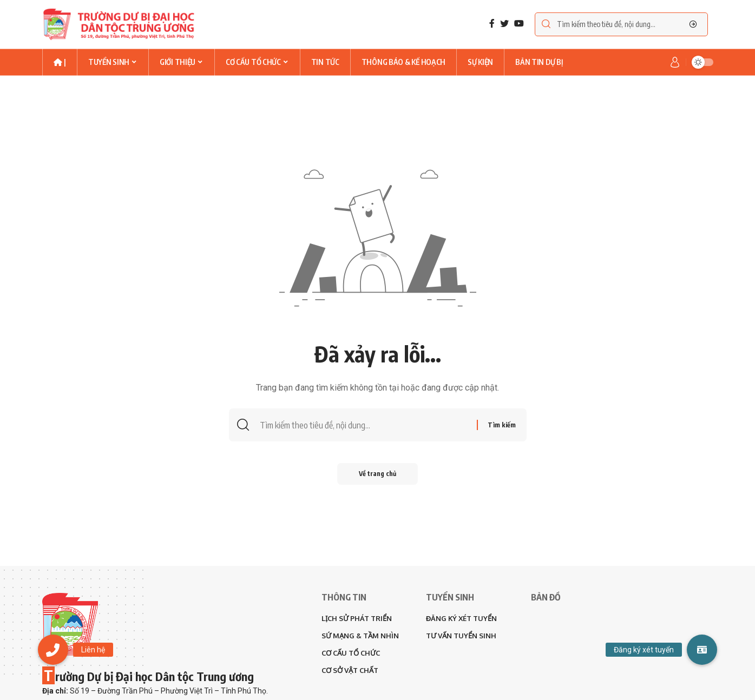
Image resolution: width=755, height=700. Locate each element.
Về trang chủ (377, 474)
